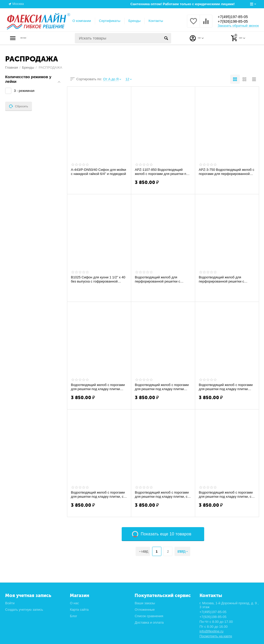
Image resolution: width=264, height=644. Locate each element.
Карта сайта (79, 610)
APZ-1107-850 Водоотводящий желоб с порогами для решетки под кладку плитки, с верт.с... (162, 172)
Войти (10, 603)
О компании (82, 21)
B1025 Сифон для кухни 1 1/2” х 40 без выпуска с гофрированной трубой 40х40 (98, 279)
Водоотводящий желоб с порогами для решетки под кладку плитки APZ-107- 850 (162, 387)
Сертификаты (110, 21)
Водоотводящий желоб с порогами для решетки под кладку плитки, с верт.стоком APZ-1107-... (226, 495)
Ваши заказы (145, 603)
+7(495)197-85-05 (236, 17)
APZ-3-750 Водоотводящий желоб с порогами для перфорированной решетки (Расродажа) (226, 172)
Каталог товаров (38, 38)
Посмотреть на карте (216, 636)
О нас (74, 603)
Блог (73, 616)
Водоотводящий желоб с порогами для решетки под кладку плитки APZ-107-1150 (226, 387)
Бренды (134, 21)
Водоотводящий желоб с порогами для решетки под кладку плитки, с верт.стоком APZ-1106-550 (162, 495)
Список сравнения (149, 616)
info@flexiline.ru (212, 631)
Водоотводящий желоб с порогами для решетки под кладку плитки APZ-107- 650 (98, 387)
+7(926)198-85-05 (236, 22)
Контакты (156, 21)
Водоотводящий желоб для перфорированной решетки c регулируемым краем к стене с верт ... (163, 279)
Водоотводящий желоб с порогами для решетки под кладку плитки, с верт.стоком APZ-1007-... (98, 495)
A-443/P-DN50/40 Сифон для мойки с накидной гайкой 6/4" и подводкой (98, 172)
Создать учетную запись (24, 610)
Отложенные (145, 610)
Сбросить (19, 106)
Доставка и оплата (149, 622)
